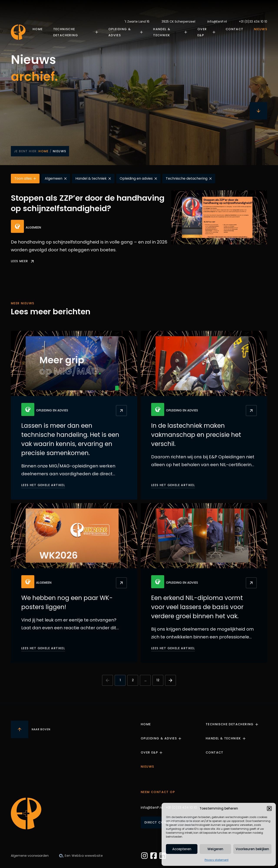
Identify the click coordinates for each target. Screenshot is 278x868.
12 (158, 680)
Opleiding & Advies (120, 32)
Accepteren (182, 849)
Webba (78, 856)
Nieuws (261, 29)
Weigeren (215, 849)
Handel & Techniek (162, 32)
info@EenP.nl (217, 22)
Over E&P (202, 32)
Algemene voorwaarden (30, 856)
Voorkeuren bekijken (252, 849)
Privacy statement (217, 860)
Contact (235, 29)
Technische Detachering (66, 32)
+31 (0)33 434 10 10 (253, 22)
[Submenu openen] (98, 32)
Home (38, 29)
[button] (269, 808)
